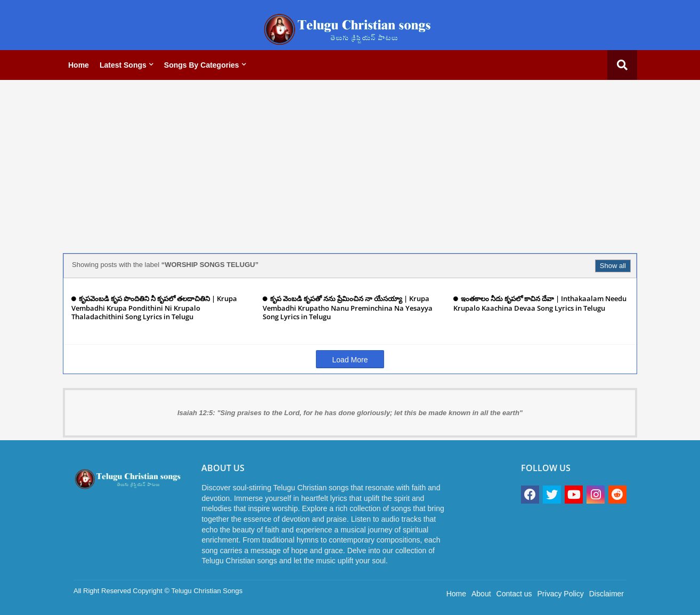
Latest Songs (123, 65)
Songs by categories (202, 65)
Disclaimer (607, 594)
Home (79, 65)
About (481, 594)
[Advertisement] (350, 163)
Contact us (514, 594)
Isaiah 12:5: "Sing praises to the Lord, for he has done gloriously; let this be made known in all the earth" (350, 413)
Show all (613, 266)
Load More (350, 360)
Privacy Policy (561, 594)
